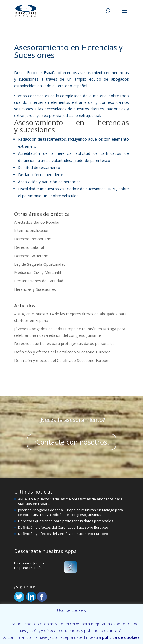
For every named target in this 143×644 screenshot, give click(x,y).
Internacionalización (32, 230)
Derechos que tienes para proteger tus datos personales (64, 344)
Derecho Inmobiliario (33, 239)
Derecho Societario (31, 256)
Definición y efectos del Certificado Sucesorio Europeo (62, 352)
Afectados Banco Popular (37, 222)
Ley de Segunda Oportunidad (40, 264)
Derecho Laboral (29, 247)
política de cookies (121, 637)
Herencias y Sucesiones (35, 289)
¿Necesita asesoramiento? (72, 421)
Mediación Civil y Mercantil (38, 272)
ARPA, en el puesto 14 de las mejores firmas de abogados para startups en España (70, 501)
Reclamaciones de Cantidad (39, 281)
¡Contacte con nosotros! (72, 444)
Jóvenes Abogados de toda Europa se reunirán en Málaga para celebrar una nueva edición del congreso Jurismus (71, 512)
